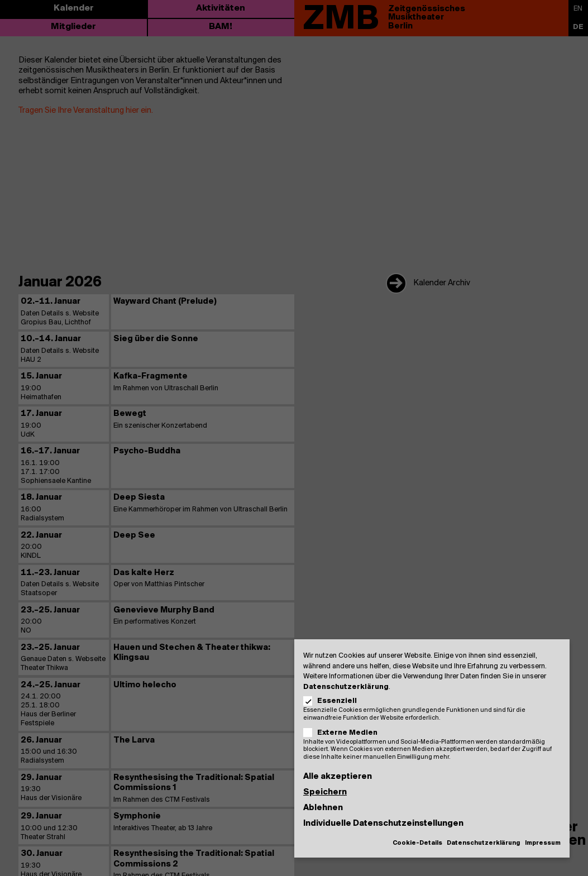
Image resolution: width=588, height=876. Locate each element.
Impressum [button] (543, 843)
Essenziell (334, 701)
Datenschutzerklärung (346, 687)
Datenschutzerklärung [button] (483, 843)
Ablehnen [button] (323, 808)
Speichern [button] (325, 792)
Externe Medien (344, 733)
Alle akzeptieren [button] (338, 777)
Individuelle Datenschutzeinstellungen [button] (383, 824)
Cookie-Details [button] (417, 843)
